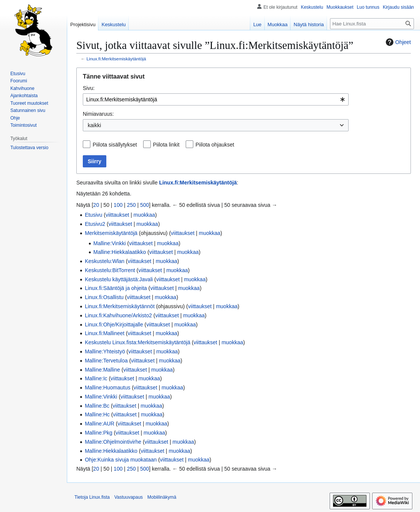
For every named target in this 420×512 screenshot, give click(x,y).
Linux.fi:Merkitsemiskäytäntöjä (116, 59)
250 (131, 205)
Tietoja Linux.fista (92, 497)
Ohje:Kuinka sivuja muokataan (121, 460)
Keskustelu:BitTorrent (110, 270)
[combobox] (216, 99)
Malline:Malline (102, 370)
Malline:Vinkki (110, 243)
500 (144, 205)
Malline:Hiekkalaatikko (120, 252)
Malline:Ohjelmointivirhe (113, 442)
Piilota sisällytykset (115, 145)
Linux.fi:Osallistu (104, 297)
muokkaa (144, 215)
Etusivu (93, 215)
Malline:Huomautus (107, 388)
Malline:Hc (97, 414)
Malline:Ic (96, 378)
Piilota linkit (166, 145)
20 (96, 205)
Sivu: (89, 88)
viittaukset (117, 215)
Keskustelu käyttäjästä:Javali (119, 279)
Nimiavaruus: (98, 114)
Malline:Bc (97, 406)
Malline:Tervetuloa (106, 361)
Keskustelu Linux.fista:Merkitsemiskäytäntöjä (137, 342)
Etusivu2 (95, 224)
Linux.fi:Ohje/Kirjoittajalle (114, 325)
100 (118, 205)
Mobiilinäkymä (162, 497)
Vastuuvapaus (129, 497)
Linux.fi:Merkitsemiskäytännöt (120, 306)
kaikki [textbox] (94, 125)
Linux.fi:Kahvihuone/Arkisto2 (118, 315)
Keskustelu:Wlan (104, 261)
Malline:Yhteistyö (105, 351)
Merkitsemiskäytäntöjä (111, 233)
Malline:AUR (99, 424)
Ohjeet (397, 42)
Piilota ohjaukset (215, 145)
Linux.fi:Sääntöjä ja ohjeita (116, 288)
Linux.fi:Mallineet (104, 333)
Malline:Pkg (98, 433)
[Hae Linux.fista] (372, 24)
